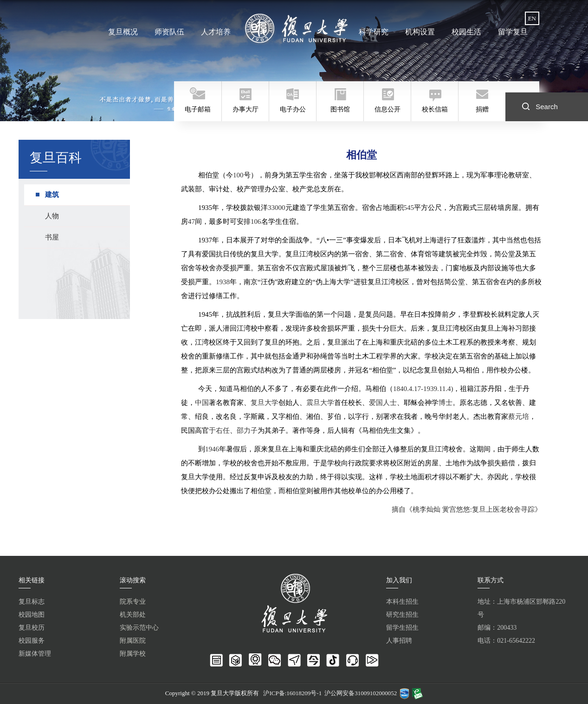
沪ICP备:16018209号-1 (292, 693)
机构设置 (420, 32)
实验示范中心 (139, 628)
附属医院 (133, 641)
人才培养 (216, 32)
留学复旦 (513, 32)
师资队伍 (169, 32)
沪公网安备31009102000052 (361, 693)
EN (532, 18)
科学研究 (374, 32)
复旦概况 (123, 32)
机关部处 (133, 615)
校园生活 (466, 32)
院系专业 (133, 602)
